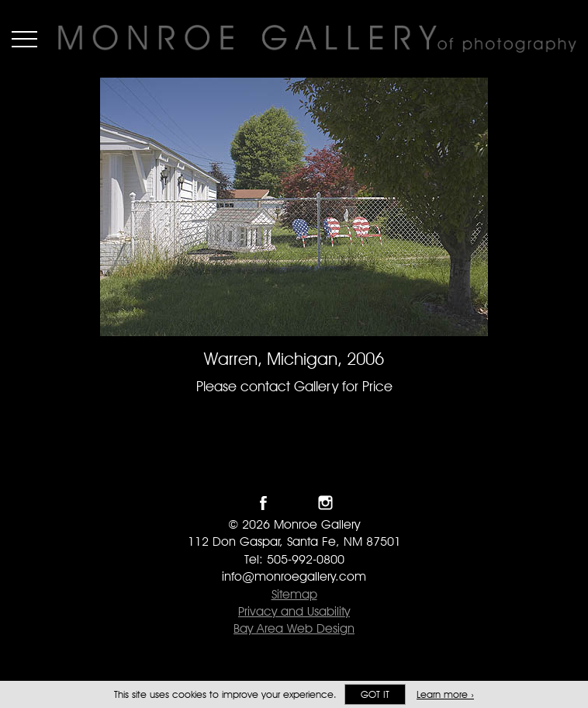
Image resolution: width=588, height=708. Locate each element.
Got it (375, 694)
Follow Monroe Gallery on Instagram (325, 503)
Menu (24, 39)
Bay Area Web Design (294, 628)
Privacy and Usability (294, 611)
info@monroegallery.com (294, 576)
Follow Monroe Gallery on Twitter (294, 503)
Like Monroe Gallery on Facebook (263, 503)
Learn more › (445, 694)
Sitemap (294, 594)
